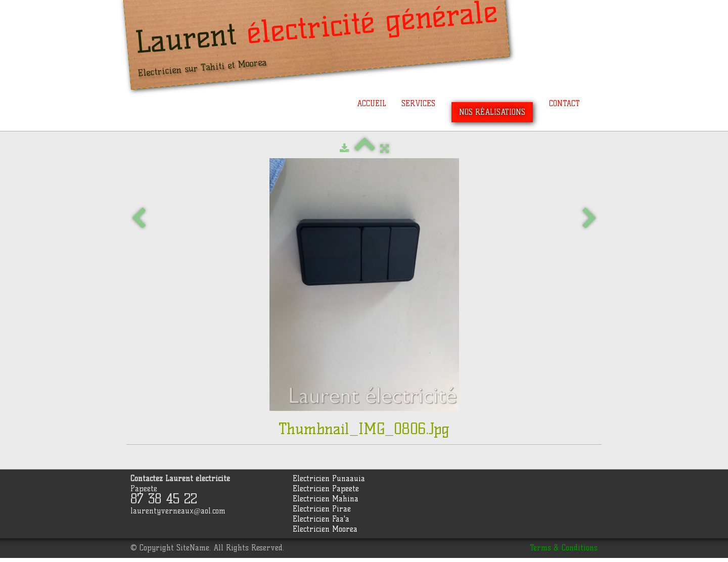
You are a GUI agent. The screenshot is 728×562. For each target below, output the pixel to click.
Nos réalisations (492, 112)
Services (418, 104)
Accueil (372, 104)
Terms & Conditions (564, 548)
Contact (564, 104)
